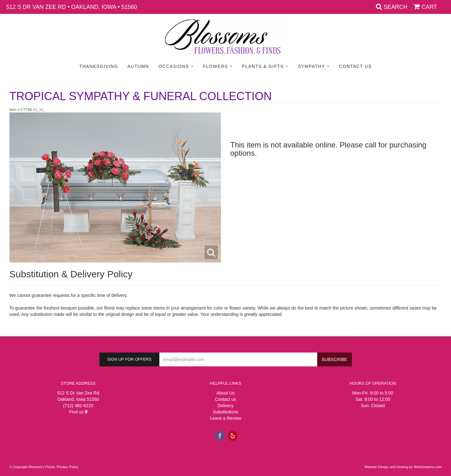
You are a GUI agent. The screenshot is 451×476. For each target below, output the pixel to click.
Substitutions (225, 412)
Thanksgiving (99, 66)
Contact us (225, 399)
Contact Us (355, 66)
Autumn (138, 66)
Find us (78, 412)
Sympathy (312, 66)
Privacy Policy (68, 467)
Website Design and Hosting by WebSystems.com (403, 467)
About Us (226, 393)
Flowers (215, 66)
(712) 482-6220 (78, 406)
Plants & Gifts (263, 66)
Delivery (225, 406)
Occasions (174, 66)
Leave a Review (226, 418)
